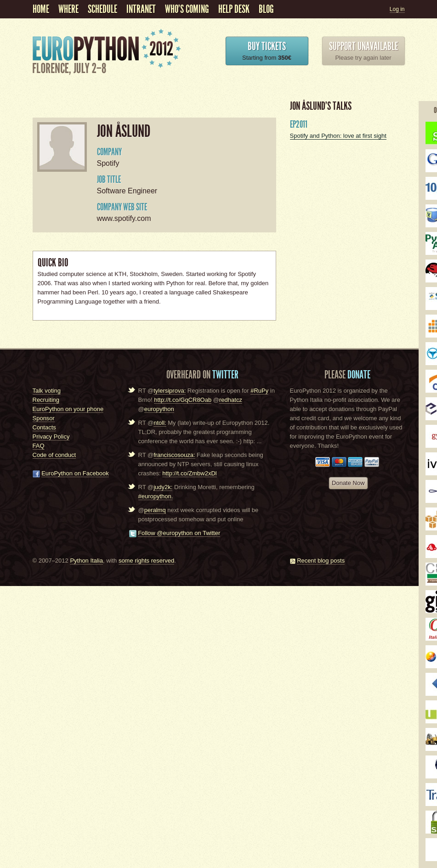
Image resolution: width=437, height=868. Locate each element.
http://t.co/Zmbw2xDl (189, 473)
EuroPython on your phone (68, 409)
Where (68, 9)
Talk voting (47, 391)
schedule (102, 9)
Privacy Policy (51, 437)
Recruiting (46, 400)
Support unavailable (363, 46)
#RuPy (259, 391)
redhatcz (231, 400)
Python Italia (86, 561)
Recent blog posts (321, 561)
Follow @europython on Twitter (179, 533)
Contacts (44, 427)
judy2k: (163, 487)
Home (41, 9)
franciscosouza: (174, 455)
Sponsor (44, 418)
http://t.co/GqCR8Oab (183, 400)
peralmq (155, 510)
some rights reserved (146, 561)
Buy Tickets (267, 46)
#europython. (156, 496)
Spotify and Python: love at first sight (338, 136)
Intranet (141, 9)
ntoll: (160, 423)
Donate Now (348, 483)
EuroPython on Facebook (75, 473)
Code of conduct (54, 455)
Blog (266, 9)
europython (159, 409)
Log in (397, 9)
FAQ (39, 446)
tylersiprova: (170, 391)
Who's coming (187, 9)
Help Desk (234, 9)
